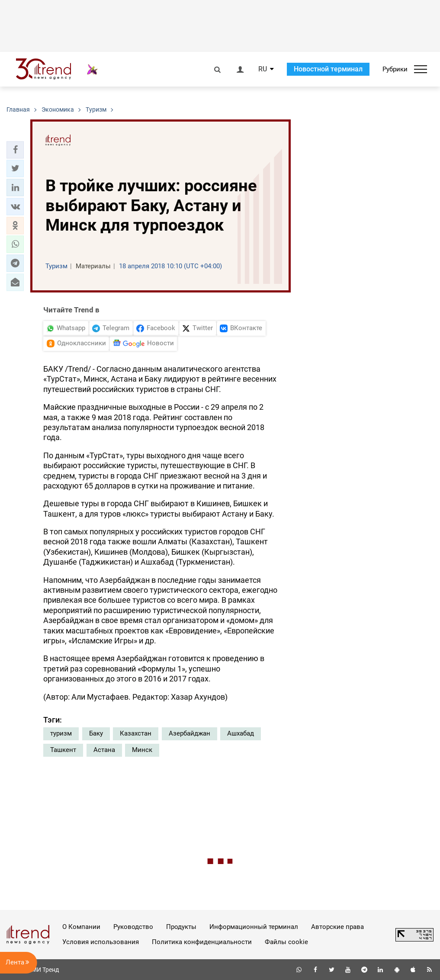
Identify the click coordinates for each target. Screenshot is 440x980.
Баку (96, 733)
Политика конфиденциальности (202, 942)
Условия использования (101, 942)
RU (263, 69)
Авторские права (337, 927)
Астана (104, 750)
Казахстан (136, 733)
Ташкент (63, 750)
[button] (15, 150)
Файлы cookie (286, 942)
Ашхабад (241, 733)
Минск (142, 750)
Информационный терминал (254, 927)
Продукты (181, 927)
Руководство (133, 927)
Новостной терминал (328, 69)
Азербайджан (189, 733)
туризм (61, 733)
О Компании (81, 927)
